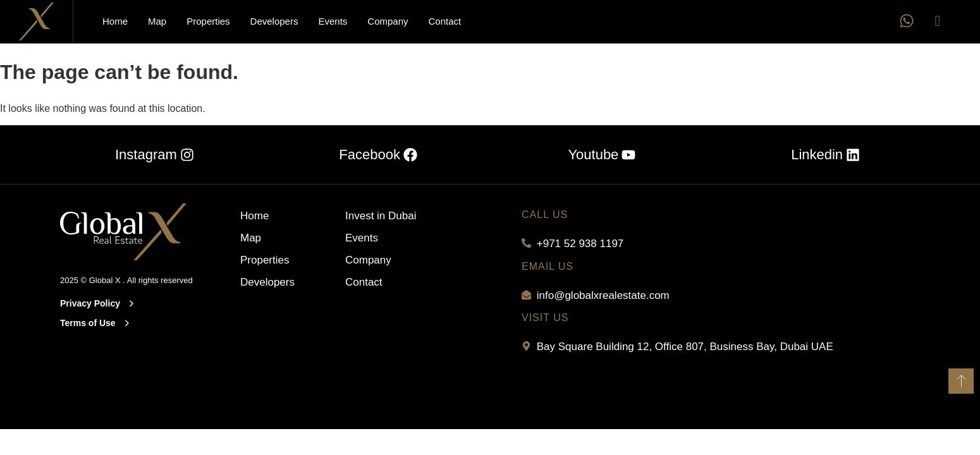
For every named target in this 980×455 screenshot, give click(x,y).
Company (388, 21)
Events (333, 21)
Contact (445, 21)
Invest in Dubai (381, 216)
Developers (274, 21)
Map (157, 21)
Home (115, 21)
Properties (208, 21)
